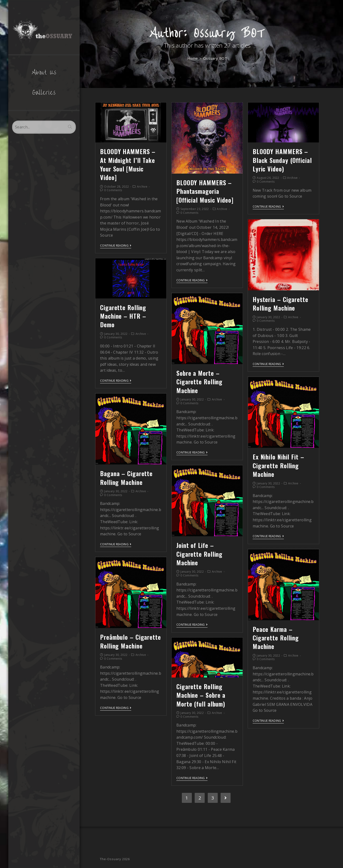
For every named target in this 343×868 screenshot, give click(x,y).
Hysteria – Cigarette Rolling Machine (280, 304)
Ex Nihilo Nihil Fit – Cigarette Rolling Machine (278, 465)
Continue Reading (116, 246)
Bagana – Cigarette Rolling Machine (126, 478)
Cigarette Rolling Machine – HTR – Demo (123, 316)
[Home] (193, 58)
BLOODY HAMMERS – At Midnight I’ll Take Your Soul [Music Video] (128, 164)
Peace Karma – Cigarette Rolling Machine (276, 638)
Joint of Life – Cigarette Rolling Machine (199, 554)
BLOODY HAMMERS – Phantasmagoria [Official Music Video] (205, 191)
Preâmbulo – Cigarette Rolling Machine (130, 641)
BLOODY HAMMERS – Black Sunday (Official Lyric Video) (282, 160)
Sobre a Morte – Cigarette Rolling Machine (199, 382)
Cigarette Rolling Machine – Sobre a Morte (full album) (201, 695)
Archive (142, 187)
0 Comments (113, 190)
